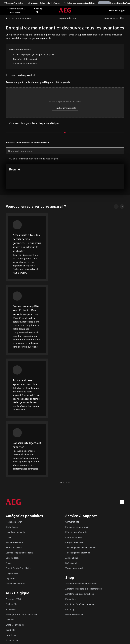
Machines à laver (14, 522)
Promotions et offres (15, 583)
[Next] (122, 207)
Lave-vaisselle (13, 558)
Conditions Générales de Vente (80, 604)
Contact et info (72, 522)
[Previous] (116, 207)
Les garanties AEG (74, 542)
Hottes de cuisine (14, 547)
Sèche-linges (12, 527)
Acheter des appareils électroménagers (84, 589)
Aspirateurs (11, 578)
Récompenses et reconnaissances (21, 614)
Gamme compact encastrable (19, 553)
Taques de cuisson (15, 542)
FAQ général (71, 563)
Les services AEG (74, 537)
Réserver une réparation (77, 532)
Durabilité (10, 630)
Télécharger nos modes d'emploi (81, 547)
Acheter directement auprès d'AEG (82, 583)
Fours (8, 537)
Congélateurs (12, 573)
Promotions (120, 3)
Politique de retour (74, 614)
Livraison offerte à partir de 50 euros (44, 3)
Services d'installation (13, 3)
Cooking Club (12, 604)
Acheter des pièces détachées (80, 594)
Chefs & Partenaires (15, 625)
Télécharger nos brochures (78, 553)
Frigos (9, 563)
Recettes (10, 619)
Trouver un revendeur (76, 568)
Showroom (11, 609)
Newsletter (11, 635)
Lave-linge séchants (15, 532)
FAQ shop (70, 609)
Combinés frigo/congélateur (19, 568)
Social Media (12, 640)
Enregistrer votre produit (77, 527)
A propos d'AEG (13, 599)
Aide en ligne (72, 558)
